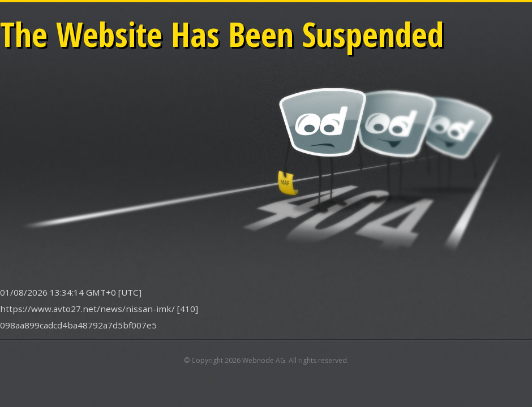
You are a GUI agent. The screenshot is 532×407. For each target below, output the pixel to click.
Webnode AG (264, 360)
